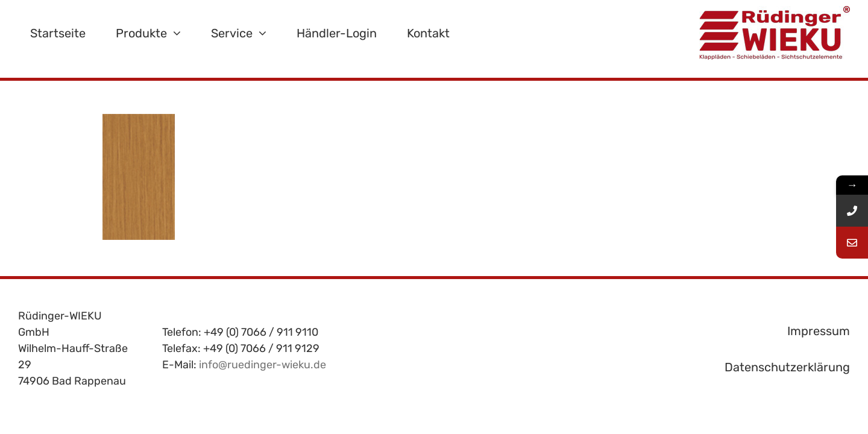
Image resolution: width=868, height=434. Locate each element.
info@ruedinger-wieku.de (263, 365)
